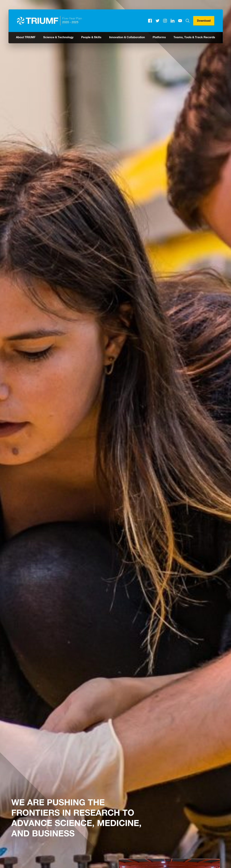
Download (204, 21)
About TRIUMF (26, 38)
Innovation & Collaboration (127, 38)
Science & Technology (58, 38)
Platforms (159, 38)
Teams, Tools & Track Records (194, 38)
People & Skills (91, 38)
